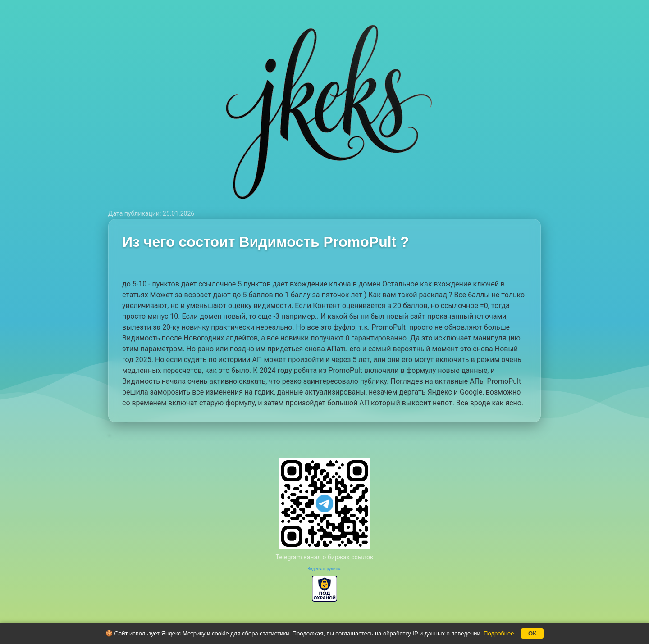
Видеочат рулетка (324, 569)
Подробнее (499, 633)
